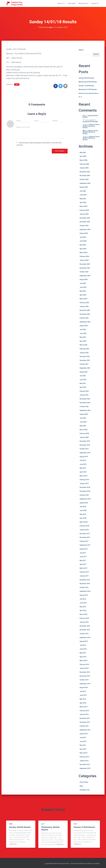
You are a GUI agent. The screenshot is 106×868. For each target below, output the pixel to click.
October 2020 (84, 407)
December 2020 (85, 399)
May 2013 (83, 745)
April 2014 (83, 703)
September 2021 (85, 368)
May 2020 (83, 426)
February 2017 (84, 572)
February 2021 (84, 391)
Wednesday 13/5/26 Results (88, 89)
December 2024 (85, 218)
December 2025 (85, 172)
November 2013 (85, 722)
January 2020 (84, 437)
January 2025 (84, 214)
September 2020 (85, 410)
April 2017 (83, 564)
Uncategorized (85, 790)
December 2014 (85, 672)
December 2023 (85, 264)
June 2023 (83, 287)
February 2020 (84, 433)
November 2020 (85, 403)
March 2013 (83, 753)
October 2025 (84, 179)
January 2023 (84, 306)
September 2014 (85, 684)
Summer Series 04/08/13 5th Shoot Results (91, 126)
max (84, 116)
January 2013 (84, 761)
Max (84, 130)
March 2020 (83, 430)
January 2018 (84, 530)
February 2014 (84, 711)
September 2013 (85, 730)
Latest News (72, 3)
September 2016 (85, 591)
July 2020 (83, 418)
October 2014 (84, 680)
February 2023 (84, 303)
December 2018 (85, 487)
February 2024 (84, 256)
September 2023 (85, 276)
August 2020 (84, 414)
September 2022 (85, 322)
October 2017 (84, 541)
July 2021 (83, 376)
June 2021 (83, 380)
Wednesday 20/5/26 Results (88, 82)
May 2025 (83, 199)
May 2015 (83, 653)
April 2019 (83, 472)
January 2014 (84, 714)
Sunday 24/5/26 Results (86, 78)
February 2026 (84, 164)
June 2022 (83, 333)
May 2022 (83, 337)
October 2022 (84, 318)
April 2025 (83, 202)
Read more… (13, 844)
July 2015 (83, 645)
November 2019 (85, 445)
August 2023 (84, 279)
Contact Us (95, 3)
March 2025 (83, 206)
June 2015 (83, 649)
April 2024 (83, 249)
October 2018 (84, 495)
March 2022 (83, 345)
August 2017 (84, 549)
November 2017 (85, 537)
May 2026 (83, 152)
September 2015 (85, 637)
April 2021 (83, 387)
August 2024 (84, 233)
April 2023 (83, 295)
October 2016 (84, 587)
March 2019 (83, 476)
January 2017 (84, 576)
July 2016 (83, 599)
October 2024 (84, 226)
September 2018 (85, 499)
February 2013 (84, 757)
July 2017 (83, 553)
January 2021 (84, 395)
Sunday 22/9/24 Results (90, 116)
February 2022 (84, 349)
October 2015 (84, 634)
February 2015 (84, 664)
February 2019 (84, 480)
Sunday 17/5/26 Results (86, 86)
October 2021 (84, 364)
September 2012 (85, 768)
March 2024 (83, 253)
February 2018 (84, 526)
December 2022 (85, 310)
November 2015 (85, 630)
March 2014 (83, 707)
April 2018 (83, 518)
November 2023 (85, 268)
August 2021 (84, 372)
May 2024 (83, 245)
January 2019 (84, 484)
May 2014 (83, 699)
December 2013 (85, 718)
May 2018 (83, 514)
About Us (61, 3)
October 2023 (84, 272)
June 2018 (83, 510)
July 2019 (83, 460)
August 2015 (84, 641)
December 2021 (85, 356)
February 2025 (84, 210)
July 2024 (83, 237)
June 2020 (83, 422)
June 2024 (83, 241)
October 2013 (84, 726)
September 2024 (85, 229)
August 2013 (84, 734)
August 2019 (84, 457)
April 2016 (83, 610)
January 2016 (84, 622)
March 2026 (83, 160)
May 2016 (83, 607)
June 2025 (83, 195)
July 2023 (83, 283)
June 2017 (83, 557)
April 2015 (83, 657)
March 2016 (83, 614)
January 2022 (84, 353)
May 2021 (83, 383)
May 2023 (83, 291)
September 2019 (85, 453)
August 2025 (84, 187)
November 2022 (85, 314)
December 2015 (85, 626)
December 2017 (85, 533)
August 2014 (84, 687)
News (17, 84)
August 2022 (84, 326)
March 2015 (83, 661)
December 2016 (85, 580)
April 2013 (83, 749)
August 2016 (84, 595)
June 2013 (83, 741)
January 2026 (84, 168)
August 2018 (84, 503)
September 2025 (85, 183)
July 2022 (83, 330)
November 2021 (85, 360)
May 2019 (83, 468)
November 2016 (85, 584)
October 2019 (84, 449)
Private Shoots (83, 3)
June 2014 (83, 695)
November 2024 (85, 222)
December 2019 (85, 441)
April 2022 (83, 341)
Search (81, 50)
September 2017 (85, 545)
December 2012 (85, 764)
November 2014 (85, 676)
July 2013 (83, 738)
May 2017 (83, 561)
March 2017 (83, 568)
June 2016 (83, 603)
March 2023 (83, 299)
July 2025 (83, 191)
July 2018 (83, 507)
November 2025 (85, 176)
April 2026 (83, 156)
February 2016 (84, 618)
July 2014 (83, 691)
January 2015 (84, 668)
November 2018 (85, 491)
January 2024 (84, 260)
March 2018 (83, 522)
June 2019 (83, 464)
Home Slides (84, 782)
